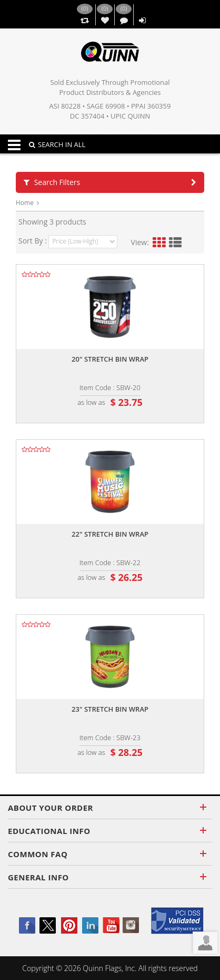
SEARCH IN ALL (57, 144)
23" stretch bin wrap (110, 709)
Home (25, 203)
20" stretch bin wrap (110, 359)
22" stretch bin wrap (110, 534)
